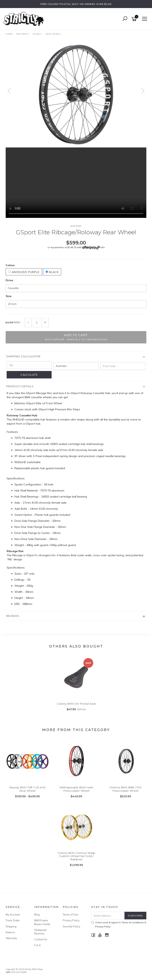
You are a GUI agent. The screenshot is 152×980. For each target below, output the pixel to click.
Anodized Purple (24, 272)
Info (103, 247)
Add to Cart (76, 337)
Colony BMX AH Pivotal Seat (76, 704)
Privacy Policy (71, 920)
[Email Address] (108, 916)
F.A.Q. (38, 945)
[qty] (29, 365)
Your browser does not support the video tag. (76, 183)
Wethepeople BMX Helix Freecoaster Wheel (76, 789)
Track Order (13, 920)
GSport (76, 226)
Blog (37, 914)
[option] (76, 95)
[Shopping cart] (135, 19)
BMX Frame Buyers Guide (42, 922)
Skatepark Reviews (40, 932)
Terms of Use (70, 914)
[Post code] (123, 366)
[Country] (76, 366)
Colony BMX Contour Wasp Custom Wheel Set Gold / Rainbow (76, 856)
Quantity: (13, 322)
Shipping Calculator (23, 356)
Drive (9, 280)
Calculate (29, 375)
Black (52, 272)
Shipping (11, 926)
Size (8, 296)
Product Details (20, 386)
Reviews (13, 616)
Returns (10, 932)
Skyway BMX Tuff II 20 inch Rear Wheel (27, 789)
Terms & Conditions (133, 922)
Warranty (11, 938)
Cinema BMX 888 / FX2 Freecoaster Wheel (125, 789)
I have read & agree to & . (119, 924)
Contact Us (41, 939)
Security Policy (72, 926)
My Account (13, 914)
